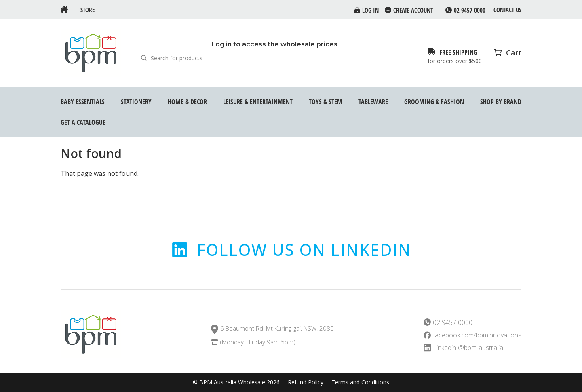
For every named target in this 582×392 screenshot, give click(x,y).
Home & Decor (187, 102)
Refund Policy (306, 382)
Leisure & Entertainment (258, 102)
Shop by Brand (501, 102)
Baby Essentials (83, 102)
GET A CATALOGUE (83, 122)
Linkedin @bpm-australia (468, 348)
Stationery (136, 102)
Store (88, 10)
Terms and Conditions (360, 382)
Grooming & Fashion (434, 102)
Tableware (373, 102)
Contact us (507, 10)
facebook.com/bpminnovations (477, 335)
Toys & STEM (326, 102)
